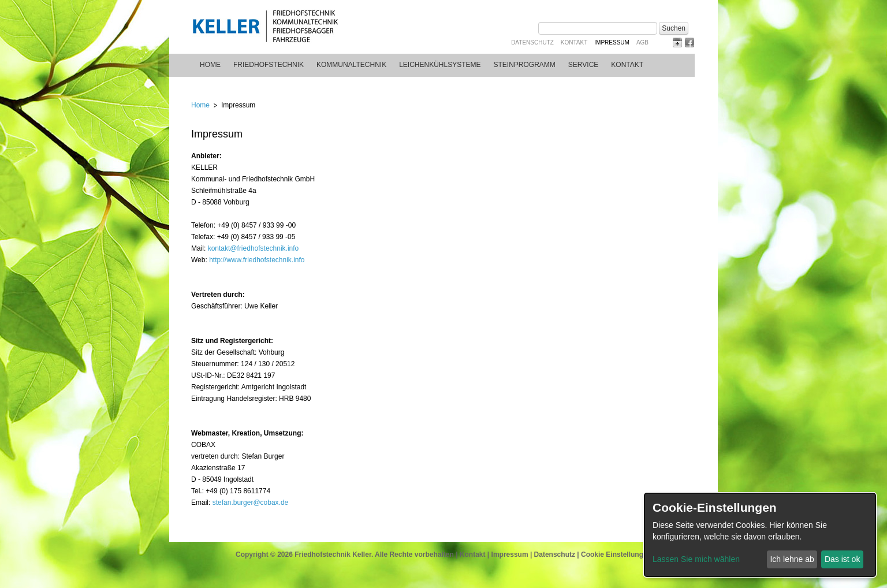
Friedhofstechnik (269, 65)
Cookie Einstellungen (616, 554)
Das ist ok (842, 559)
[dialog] (760, 535)
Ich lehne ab (792, 559)
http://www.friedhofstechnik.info (257, 260)
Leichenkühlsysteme (440, 65)
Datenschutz (532, 42)
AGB (642, 42)
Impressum (510, 554)
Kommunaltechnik (351, 65)
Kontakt (574, 42)
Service (583, 65)
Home (210, 65)
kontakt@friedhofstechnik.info (254, 248)
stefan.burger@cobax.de (251, 503)
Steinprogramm (525, 65)
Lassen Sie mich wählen (696, 559)
